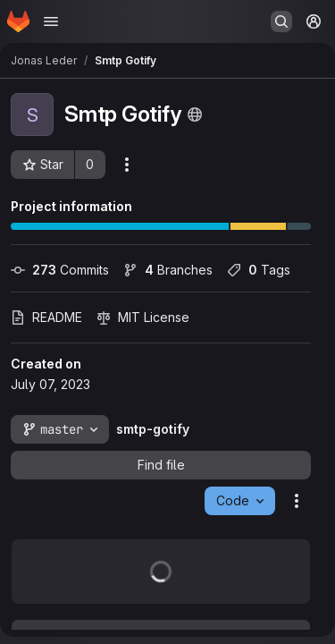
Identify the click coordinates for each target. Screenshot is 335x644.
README (46, 317)
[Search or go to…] (281, 21)
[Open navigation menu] (51, 21)
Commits (60, 270)
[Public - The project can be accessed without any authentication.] (195, 114)
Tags (259, 270)
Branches (168, 270)
